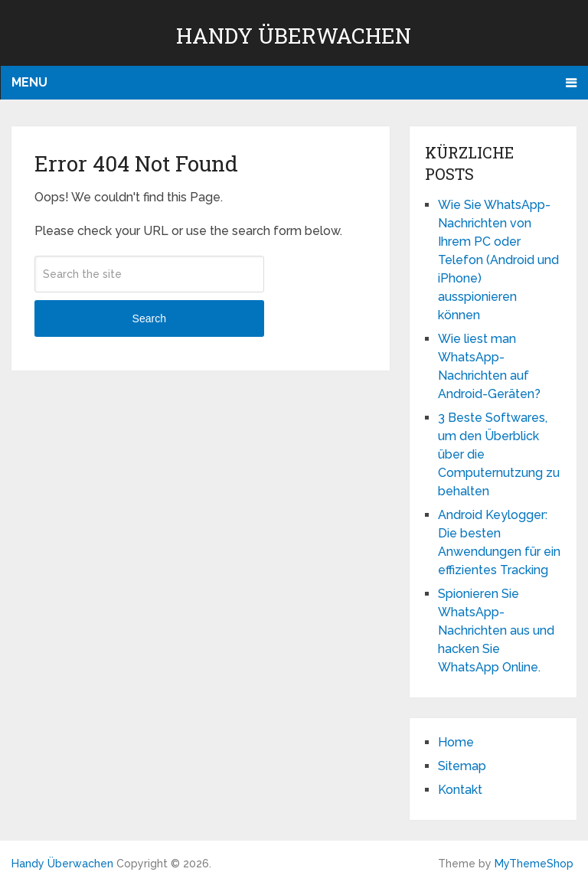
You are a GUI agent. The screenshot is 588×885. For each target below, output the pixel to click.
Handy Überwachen (294, 36)
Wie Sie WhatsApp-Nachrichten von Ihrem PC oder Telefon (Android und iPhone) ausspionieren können (498, 260)
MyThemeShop (534, 864)
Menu (29, 82)
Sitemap (462, 766)
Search (149, 318)
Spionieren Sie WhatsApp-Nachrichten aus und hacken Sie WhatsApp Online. (496, 630)
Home (456, 742)
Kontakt (460, 790)
